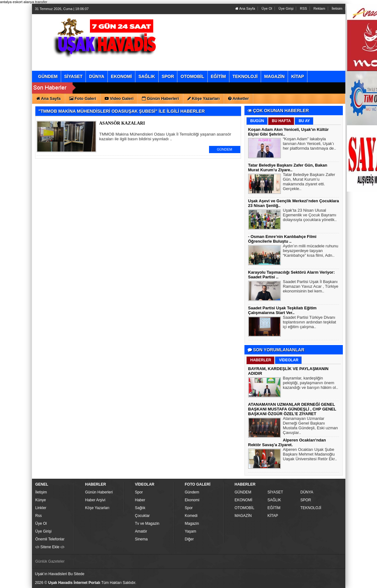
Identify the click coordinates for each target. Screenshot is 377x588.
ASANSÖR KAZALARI (122, 123)
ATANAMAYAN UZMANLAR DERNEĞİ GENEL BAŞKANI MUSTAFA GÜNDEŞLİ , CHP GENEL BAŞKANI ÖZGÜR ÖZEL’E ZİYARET (292, 409)
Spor (139, 492)
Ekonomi (192, 500)
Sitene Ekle (50, 547)
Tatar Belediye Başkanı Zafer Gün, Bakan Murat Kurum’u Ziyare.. (288, 168)
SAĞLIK (274, 500)
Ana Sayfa (245, 8)
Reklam (319, 8)
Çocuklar (142, 516)
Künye (41, 500)
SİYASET (275, 492)
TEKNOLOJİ (311, 508)
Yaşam (191, 531)
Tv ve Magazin (147, 524)
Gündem (192, 492)
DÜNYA (307, 492)
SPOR (306, 500)
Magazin (192, 524)
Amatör (141, 531)
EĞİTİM (274, 508)
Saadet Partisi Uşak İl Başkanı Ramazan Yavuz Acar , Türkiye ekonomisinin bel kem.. (311, 287)
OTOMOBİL (245, 508)
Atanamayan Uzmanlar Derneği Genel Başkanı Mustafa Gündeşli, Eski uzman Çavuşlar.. (311, 426)
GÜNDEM (225, 149)
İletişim (41, 492)
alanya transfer (35, 2)
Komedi (191, 516)
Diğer (189, 539)
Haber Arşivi (95, 500)
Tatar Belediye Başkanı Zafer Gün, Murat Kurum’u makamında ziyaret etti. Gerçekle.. (309, 182)
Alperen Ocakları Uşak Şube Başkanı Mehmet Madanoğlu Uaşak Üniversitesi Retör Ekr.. (310, 455)
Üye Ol (267, 8)
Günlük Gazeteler (50, 561)
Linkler (41, 508)
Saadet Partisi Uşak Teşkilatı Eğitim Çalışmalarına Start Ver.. (283, 310)
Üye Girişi (286, 8)
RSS (304, 8)
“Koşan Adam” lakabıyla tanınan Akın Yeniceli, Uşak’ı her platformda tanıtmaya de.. (310, 144)
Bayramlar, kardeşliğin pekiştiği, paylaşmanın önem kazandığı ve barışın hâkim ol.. (311, 384)
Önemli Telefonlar (50, 539)
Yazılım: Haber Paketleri (306, 583)
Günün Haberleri (99, 492)
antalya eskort (11, 2)
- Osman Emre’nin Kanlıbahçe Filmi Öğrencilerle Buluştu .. (282, 239)
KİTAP (273, 516)
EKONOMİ (244, 500)
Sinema (141, 539)
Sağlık (140, 508)
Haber (140, 500)
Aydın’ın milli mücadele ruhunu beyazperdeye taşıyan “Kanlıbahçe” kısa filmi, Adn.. (311, 251)
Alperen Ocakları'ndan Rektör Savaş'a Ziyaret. (287, 442)
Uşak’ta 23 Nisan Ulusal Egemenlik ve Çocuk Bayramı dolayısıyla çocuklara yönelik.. (310, 216)
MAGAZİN (243, 516)
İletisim (337, 8)
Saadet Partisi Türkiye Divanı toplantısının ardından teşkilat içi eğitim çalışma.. (310, 323)
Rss (39, 516)
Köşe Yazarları (97, 508)
